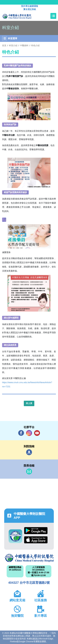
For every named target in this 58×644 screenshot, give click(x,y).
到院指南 (29, 452)
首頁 (4, 46)
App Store (36, 540)
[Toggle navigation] (53, 16)
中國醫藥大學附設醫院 (29, 558)
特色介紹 (35, 46)
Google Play (36, 531)
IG (29, 433)
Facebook (21, 433)
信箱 (29, 471)
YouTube (37, 433)
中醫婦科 (24, 46)
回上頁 (29, 403)
